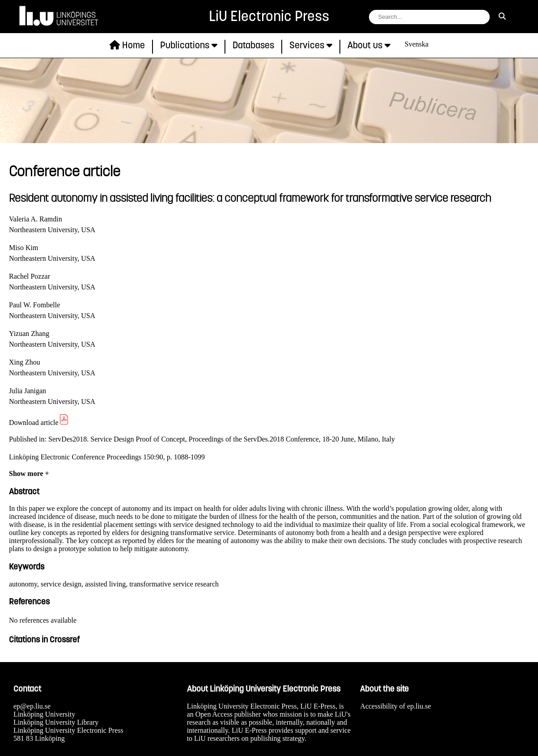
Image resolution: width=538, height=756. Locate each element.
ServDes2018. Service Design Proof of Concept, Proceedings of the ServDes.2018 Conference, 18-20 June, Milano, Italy (222, 439)
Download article (39, 423)
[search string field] (429, 17)
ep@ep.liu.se (32, 706)
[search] (502, 17)
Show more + (29, 474)
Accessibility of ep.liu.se (395, 706)
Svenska (417, 44)
